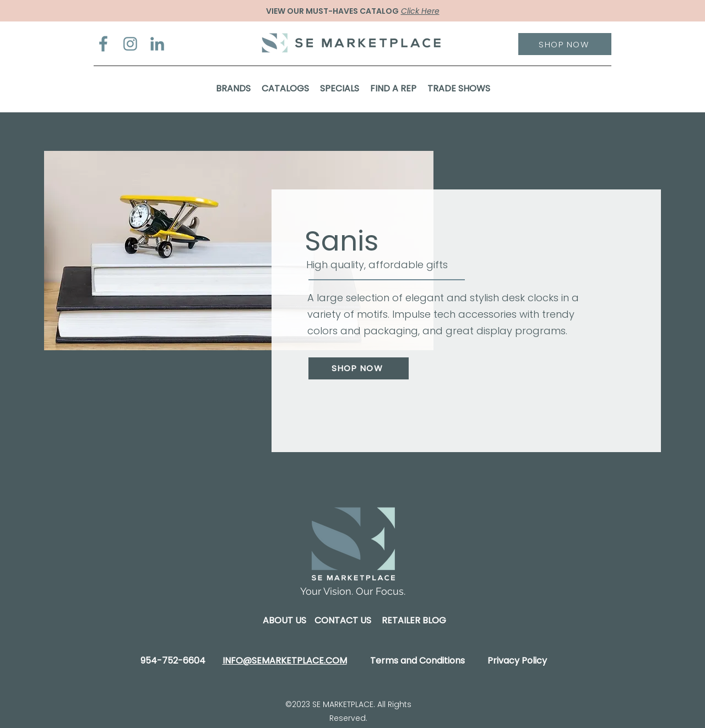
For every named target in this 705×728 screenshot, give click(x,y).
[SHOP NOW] (565, 44)
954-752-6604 (173, 661)
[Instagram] (130, 44)
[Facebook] (103, 44)
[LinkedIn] (157, 44)
